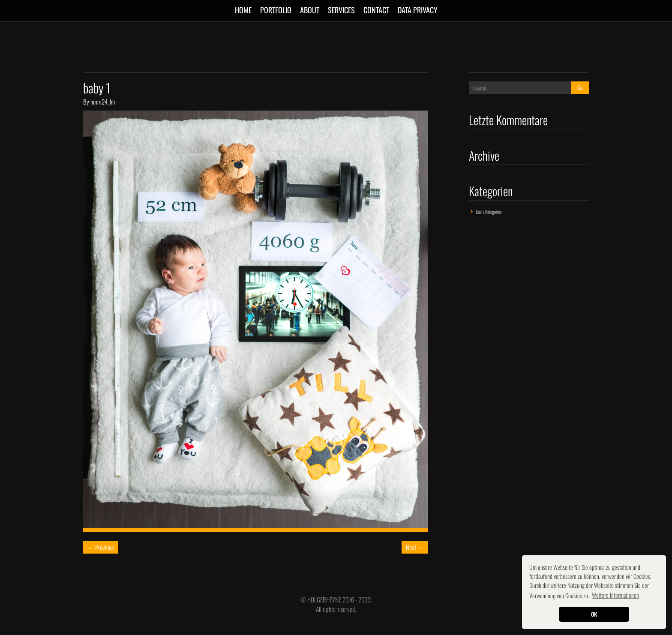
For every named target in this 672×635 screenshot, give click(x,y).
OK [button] (594, 614)
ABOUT (310, 10)
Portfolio (276, 10)
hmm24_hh (103, 102)
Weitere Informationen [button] (615, 595)
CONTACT (376, 10)
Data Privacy (418, 10)
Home (243, 10)
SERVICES (341, 10)
